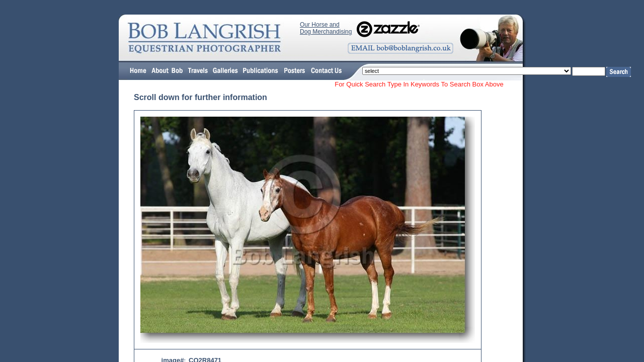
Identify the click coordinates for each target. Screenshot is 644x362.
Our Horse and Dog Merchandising (326, 28)
